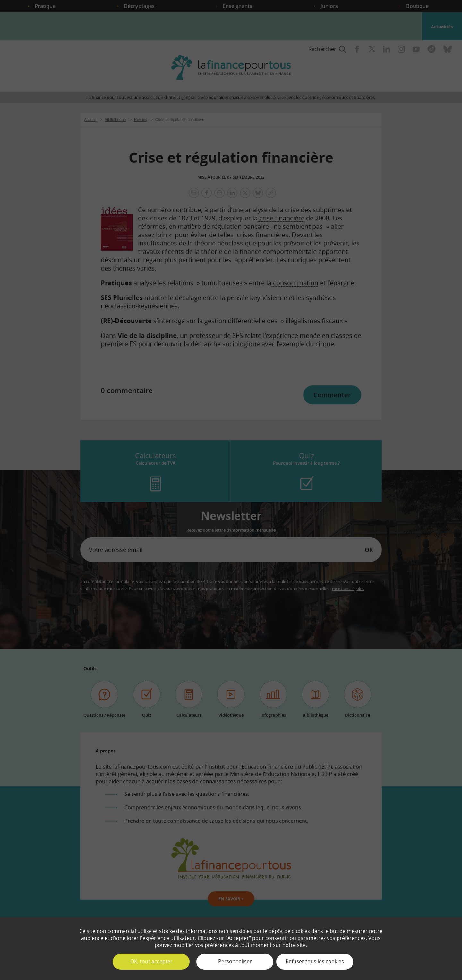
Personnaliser (235, 961)
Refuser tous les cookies (315, 961)
